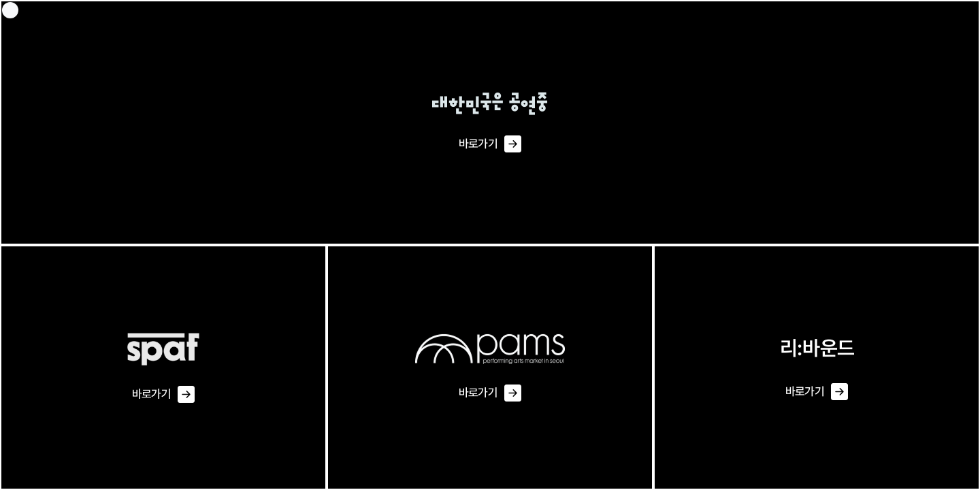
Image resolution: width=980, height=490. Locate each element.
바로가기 (490, 144)
